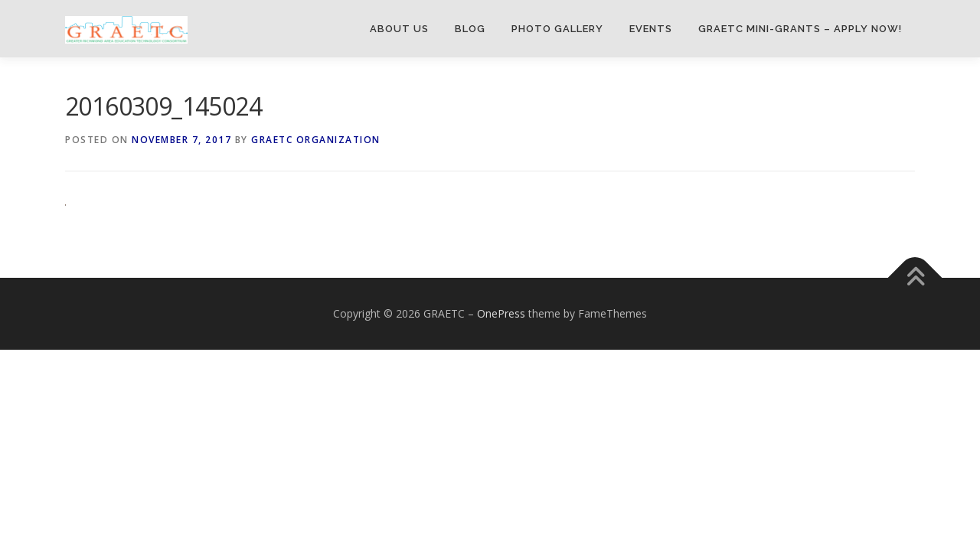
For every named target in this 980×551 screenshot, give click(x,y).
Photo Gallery (557, 29)
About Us (399, 29)
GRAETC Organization (316, 140)
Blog (470, 29)
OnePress (501, 313)
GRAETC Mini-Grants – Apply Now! (800, 29)
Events (651, 29)
